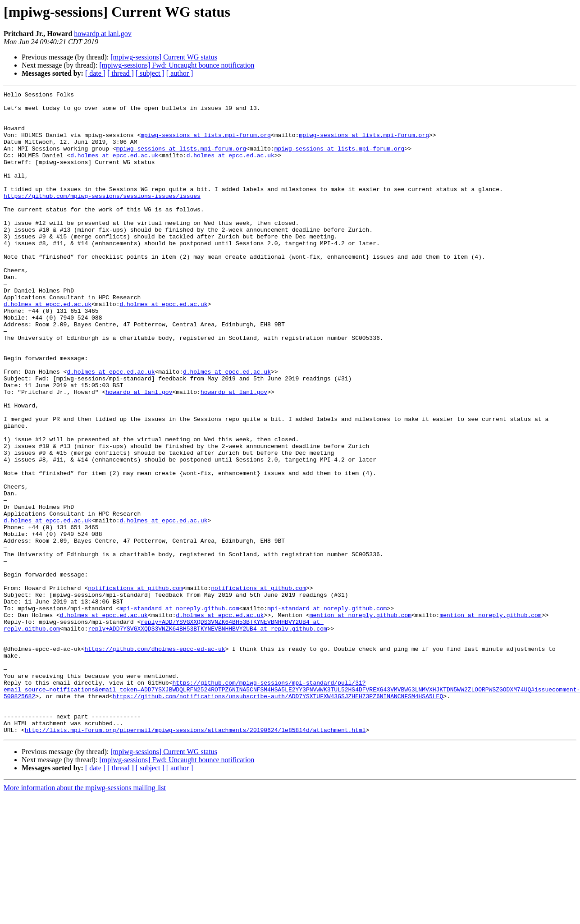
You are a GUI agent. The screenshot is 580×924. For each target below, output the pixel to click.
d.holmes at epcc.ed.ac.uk (114, 169)
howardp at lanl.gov (103, 34)
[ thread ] (121, 73)
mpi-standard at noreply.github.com (179, 712)
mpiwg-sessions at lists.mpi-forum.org (206, 144)
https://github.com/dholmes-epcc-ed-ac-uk (155, 761)
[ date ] (95, 73)
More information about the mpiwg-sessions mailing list (85, 916)
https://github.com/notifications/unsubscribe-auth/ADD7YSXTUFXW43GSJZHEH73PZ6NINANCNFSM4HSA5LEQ (278, 818)
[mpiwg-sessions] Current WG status (164, 57)
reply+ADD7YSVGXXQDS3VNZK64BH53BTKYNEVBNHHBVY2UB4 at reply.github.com (207, 736)
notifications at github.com (135, 688)
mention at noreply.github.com (361, 720)
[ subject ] (150, 73)
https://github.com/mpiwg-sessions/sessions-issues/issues (102, 217)
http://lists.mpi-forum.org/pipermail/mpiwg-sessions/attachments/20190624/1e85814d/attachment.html (195, 858)
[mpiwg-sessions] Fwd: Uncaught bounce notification (177, 65)
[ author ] (180, 73)
